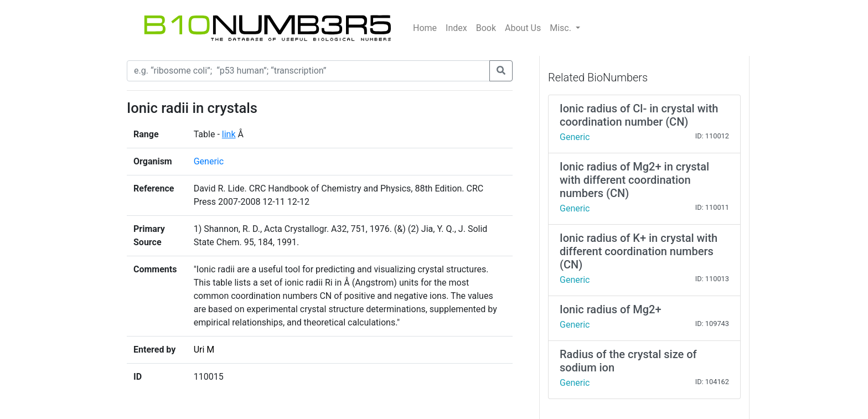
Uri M (204, 350)
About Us (523, 28)
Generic (209, 161)
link (229, 134)
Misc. (562, 28)
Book (486, 28)
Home (425, 28)
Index (456, 28)
